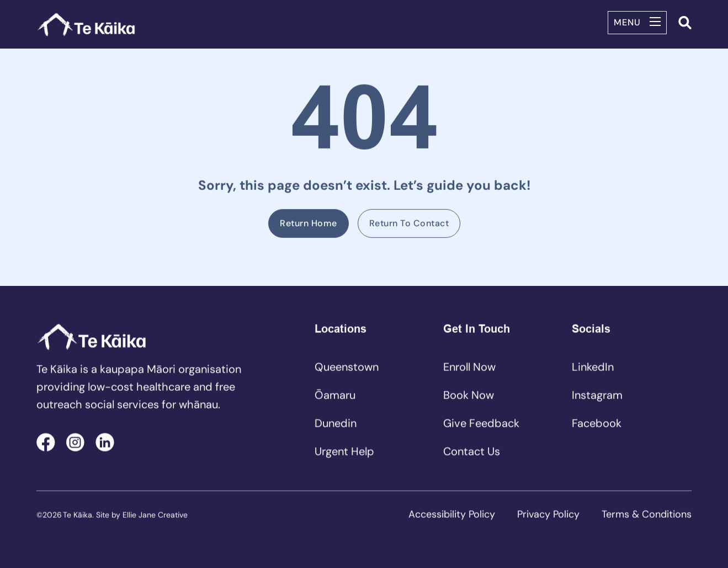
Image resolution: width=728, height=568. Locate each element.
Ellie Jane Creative (155, 516)
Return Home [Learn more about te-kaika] (309, 224)
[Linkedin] (105, 443)
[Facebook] (46, 443)
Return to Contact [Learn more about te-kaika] (409, 224)
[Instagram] (76, 443)
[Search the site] (685, 23)
